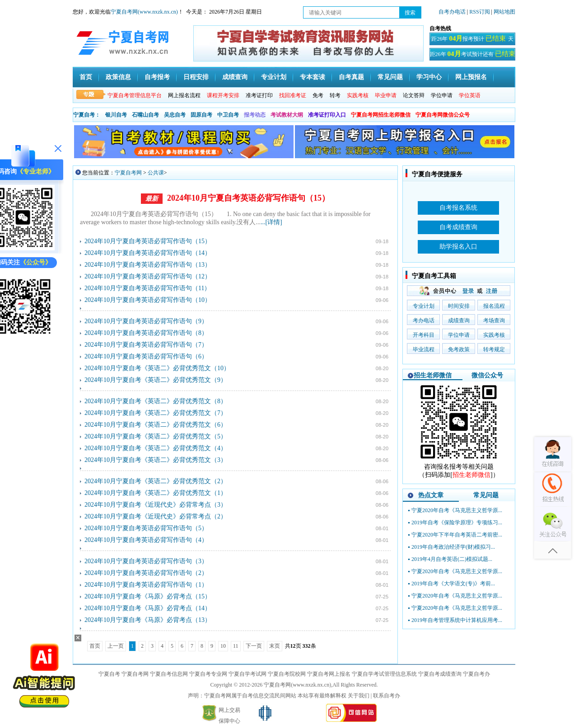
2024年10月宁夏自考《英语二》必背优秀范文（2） (156, 481)
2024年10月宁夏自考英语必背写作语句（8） (146, 333)
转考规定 (494, 349)
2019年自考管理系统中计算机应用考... (457, 620)
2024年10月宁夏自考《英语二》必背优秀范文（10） (157, 368)
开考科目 (424, 335)
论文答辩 (414, 95)
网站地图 (504, 12)
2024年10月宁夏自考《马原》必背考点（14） (148, 608)
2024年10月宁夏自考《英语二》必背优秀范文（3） (156, 460)
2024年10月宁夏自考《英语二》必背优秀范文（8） (156, 401)
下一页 (254, 646)
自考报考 (157, 77)
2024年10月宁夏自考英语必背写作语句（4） (146, 540)
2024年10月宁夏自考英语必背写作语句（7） (146, 345)
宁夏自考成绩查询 (440, 674)
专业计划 (274, 77)
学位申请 (442, 95)
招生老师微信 (433, 375)
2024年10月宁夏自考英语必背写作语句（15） (248, 198)
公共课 (156, 173)
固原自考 (201, 115)
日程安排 (196, 77)
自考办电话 (452, 12)
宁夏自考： (87, 115)
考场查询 (494, 320)
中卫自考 (228, 115)
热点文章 (431, 495)
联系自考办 (387, 696)
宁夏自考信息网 (169, 674)
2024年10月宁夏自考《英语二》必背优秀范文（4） (156, 448)
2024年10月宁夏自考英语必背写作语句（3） (146, 561)
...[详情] (271, 222)
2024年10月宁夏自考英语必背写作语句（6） (146, 356)
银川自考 (116, 115)
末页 (275, 646)
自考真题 (351, 77)
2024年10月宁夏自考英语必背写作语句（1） (146, 585)
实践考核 (494, 335)
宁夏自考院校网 (287, 674)
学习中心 (429, 77)
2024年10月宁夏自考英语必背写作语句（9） (146, 321)
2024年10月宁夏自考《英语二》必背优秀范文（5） (156, 436)
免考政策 (459, 349)
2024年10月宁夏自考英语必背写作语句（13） (148, 265)
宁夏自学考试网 (247, 674)
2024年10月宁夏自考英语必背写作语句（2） (146, 573)
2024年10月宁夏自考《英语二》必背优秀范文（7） (156, 413)
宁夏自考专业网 (208, 674)
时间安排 (459, 306)
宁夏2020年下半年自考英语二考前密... (457, 535)
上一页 (116, 646)
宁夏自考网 (128, 173)
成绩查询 (235, 77)
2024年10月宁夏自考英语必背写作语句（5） (146, 528)
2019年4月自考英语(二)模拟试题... (452, 559)
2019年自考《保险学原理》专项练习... (457, 523)
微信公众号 (487, 375)
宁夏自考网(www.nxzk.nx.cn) (144, 12)
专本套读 (313, 77)
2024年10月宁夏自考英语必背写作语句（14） (148, 253)
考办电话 (424, 320)
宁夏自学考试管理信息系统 (384, 674)
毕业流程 (424, 349)
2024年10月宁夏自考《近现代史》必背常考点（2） (156, 516)
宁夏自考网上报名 (329, 674)
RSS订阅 (480, 12)
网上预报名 (471, 77)
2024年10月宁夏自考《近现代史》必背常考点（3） (156, 505)
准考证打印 (259, 95)
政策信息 (118, 77)
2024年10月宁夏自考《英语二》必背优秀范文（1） (156, 493)
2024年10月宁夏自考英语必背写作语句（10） (148, 300)
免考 (318, 95)
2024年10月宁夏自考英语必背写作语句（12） (148, 276)
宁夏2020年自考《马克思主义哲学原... (457, 510)
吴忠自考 (175, 115)
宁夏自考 (109, 674)
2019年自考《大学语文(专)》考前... (453, 584)
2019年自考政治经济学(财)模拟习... (453, 547)
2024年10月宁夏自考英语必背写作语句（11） (147, 288)
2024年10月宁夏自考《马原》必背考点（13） (148, 620)
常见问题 (390, 77)
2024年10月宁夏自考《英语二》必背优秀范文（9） (156, 380)
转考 (335, 95)
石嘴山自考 (145, 115)
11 (236, 646)
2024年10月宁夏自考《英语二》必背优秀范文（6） (156, 425)
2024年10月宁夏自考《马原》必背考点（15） (148, 596)
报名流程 (494, 306)
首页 (86, 77)
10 (223, 646)
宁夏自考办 (476, 674)
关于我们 (359, 696)
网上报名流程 (184, 95)
